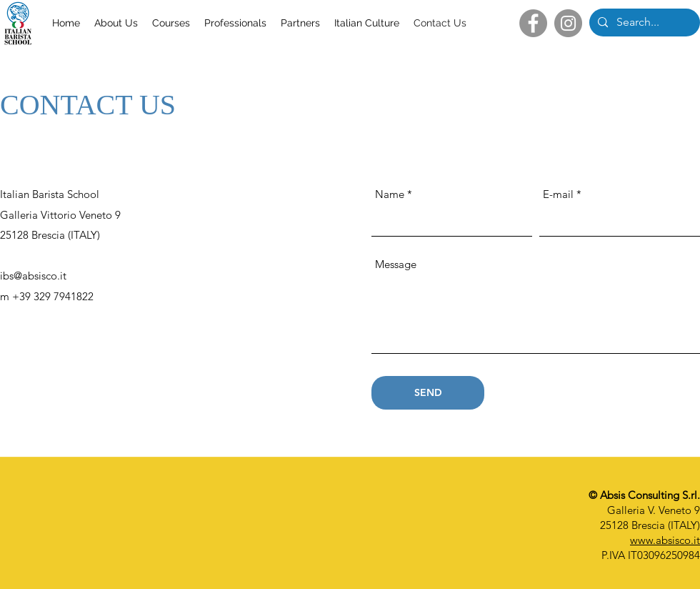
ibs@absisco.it (33, 276)
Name (390, 194)
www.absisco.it (665, 540)
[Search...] (643, 23)
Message (396, 264)
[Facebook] (533, 23)
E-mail (558, 194)
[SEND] (428, 393)
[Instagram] (568, 23)
